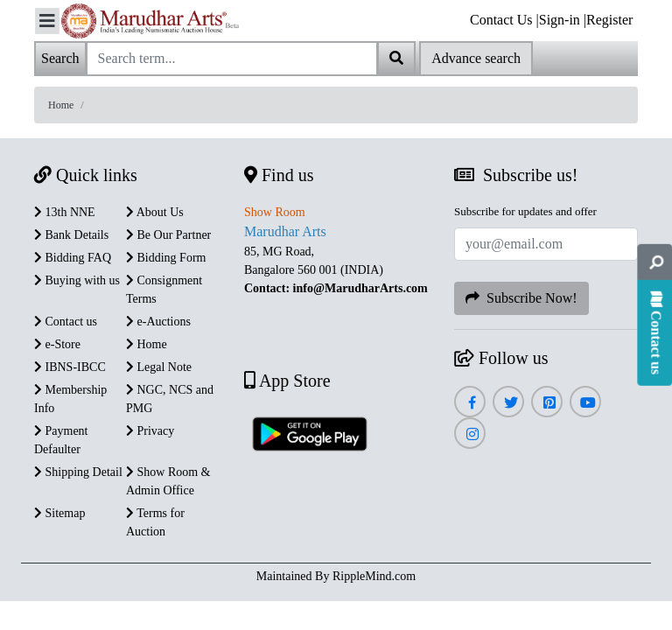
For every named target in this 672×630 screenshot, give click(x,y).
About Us (155, 212)
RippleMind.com (374, 576)
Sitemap (59, 513)
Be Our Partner (168, 235)
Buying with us (77, 280)
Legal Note (159, 367)
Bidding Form (166, 258)
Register (609, 20)
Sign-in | (563, 20)
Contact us (66, 322)
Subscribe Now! (521, 298)
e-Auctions (158, 322)
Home (61, 105)
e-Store (57, 344)
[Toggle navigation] (47, 21)
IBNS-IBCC (70, 367)
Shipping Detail (78, 472)
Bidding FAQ (73, 258)
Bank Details (71, 235)
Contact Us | (504, 20)
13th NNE (65, 212)
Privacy (150, 431)
